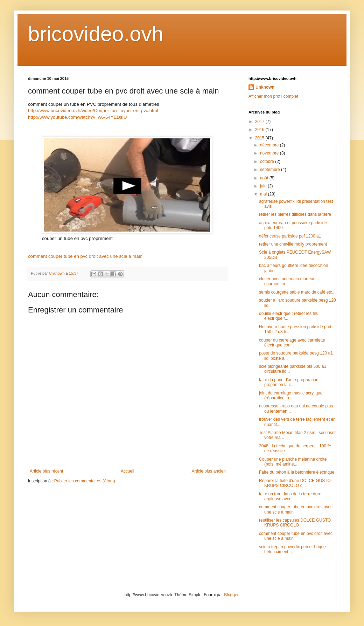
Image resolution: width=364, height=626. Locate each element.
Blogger (231, 595)
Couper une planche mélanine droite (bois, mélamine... (293, 462)
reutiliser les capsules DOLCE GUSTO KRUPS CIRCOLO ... (295, 523)
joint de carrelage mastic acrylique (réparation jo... (291, 395)
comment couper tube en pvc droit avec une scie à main (85, 256)
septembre (271, 170)
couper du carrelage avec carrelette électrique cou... (292, 343)
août (265, 178)
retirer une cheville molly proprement (293, 244)
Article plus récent (46, 471)
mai (264, 194)
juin (264, 186)
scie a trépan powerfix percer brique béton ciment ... (292, 549)
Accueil (128, 471)
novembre (270, 153)
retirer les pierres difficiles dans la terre (295, 214)
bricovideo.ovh (96, 34)
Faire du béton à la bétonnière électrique (297, 472)
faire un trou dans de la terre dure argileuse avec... (290, 496)
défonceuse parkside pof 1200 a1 (290, 236)
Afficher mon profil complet (273, 96)
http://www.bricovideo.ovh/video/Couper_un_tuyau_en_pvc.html (93, 111)
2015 (260, 138)
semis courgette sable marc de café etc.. (297, 292)
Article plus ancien (209, 471)
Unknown (265, 87)
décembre (270, 145)
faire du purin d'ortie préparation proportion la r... (289, 382)
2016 (260, 130)
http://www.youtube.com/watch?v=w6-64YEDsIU (78, 117)
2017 (260, 122)
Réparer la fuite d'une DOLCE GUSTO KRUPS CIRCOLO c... (295, 483)
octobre (268, 161)
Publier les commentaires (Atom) (85, 481)
